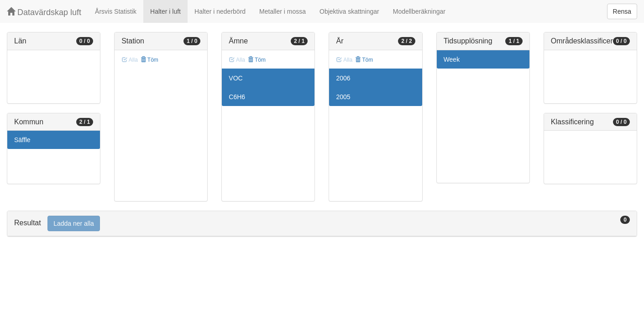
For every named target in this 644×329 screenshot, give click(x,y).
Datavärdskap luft (44, 12)
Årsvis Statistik (116, 11)
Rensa (622, 11)
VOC (236, 78)
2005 (343, 97)
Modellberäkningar (419, 11)
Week (452, 59)
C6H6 (237, 97)
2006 (343, 78)
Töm (149, 60)
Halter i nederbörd (220, 11)
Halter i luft (165, 11)
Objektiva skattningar (349, 11)
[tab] (322, 224)
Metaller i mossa (283, 11)
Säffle (22, 140)
